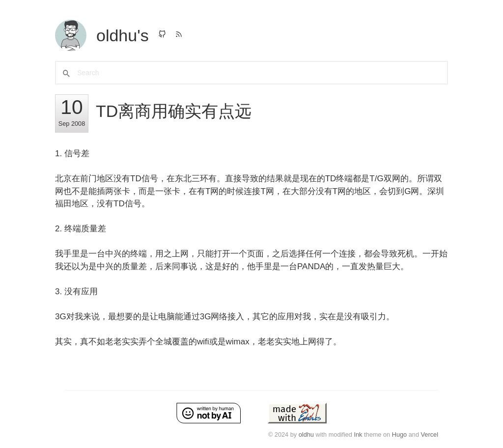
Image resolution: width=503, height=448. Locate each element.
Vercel (430, 434)
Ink (358, 434)
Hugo (399, 434)
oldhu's (123, 35)
